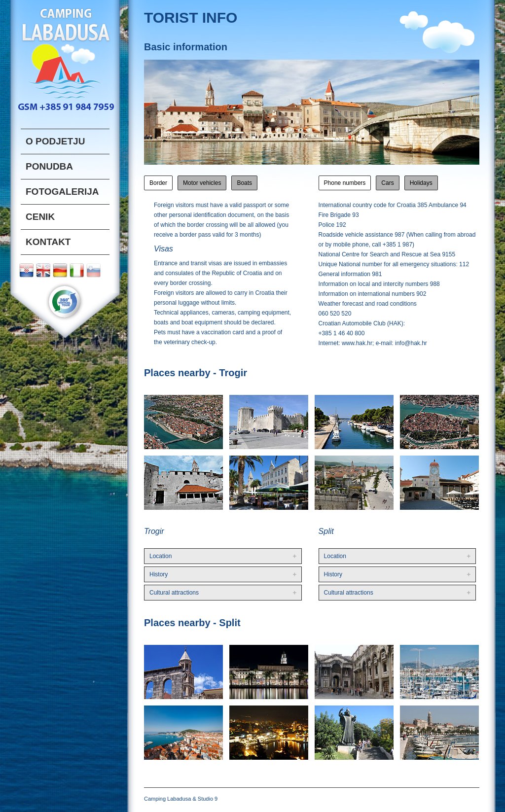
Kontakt (48, 242)
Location (161, 556)
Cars (387, 183)
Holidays (421, 183)
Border (158, 183)
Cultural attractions (174, 593)
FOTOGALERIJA (62, 192)
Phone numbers (345, 183)
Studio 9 (208, 799)
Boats (244, 183)
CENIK (40, 217)
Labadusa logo (65, 56)
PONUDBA (49, 166)
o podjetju (55, 141)
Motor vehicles (202, 183)
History (159, 574)
